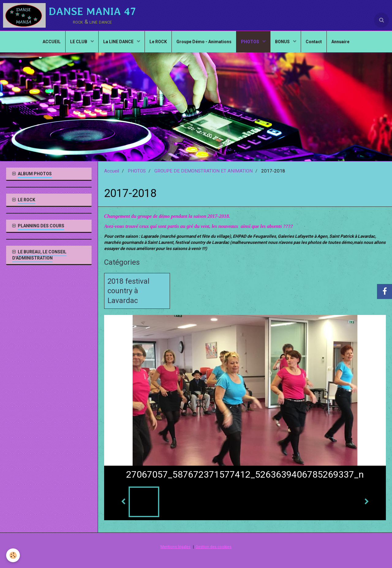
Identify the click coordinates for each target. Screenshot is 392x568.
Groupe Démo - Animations (204, 42)
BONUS (283, 42)
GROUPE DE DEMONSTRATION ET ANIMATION (204, 171)
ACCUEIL (52, 42)
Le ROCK (158, 42)
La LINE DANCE (119, 42)
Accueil (112, 171)
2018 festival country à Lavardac (128, 291)
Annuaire (340, 42)
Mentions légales (175, 547)
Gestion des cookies (213, 547)
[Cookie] (13, 555)
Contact (314, 42)
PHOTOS (251, 42)
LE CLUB (79, 42)
